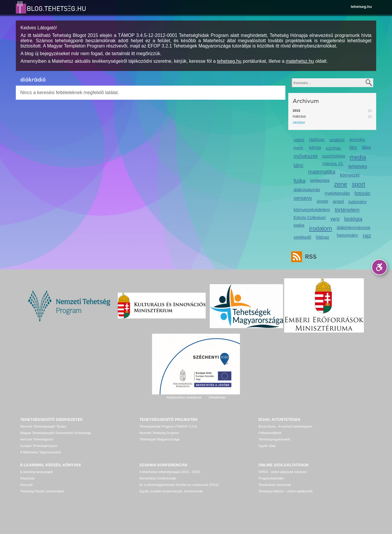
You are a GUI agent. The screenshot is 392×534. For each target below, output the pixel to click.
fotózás (362, 193)
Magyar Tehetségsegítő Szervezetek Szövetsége (56, 433)
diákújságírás (307, 190)
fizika (300, 181)
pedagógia (320, 180)
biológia (353, 219)
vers (335, 219)
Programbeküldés (271, 478)
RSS (309, 257)
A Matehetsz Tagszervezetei (41, 452)
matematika (322, 172)
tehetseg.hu (361, 7)
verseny (303, 198)
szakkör (337, 140)
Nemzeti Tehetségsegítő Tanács (43, 426)
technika (357, 140)
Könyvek (27, 485)
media (358, 157)
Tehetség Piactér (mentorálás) (42, 491)
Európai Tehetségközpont (39, 446)
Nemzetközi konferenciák (158, 478)
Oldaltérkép (217, 397)
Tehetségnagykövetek (274, 439)
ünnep (322, 201)
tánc (299, 165)
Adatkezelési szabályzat (184, 397)
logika (299, 225)
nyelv (298, 148)
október (299, 122)
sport (359, 184)
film (353, 148)
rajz (367, 236)
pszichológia (334, 156)
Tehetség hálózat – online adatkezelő (285, 491)
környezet (350, 175)
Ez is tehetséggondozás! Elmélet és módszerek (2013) (179, 485)
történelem (347, 210)
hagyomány (347, 235)
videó (299, 140)
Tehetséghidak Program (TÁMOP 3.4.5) (168, 426)
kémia (315, 147)
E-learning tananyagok (37, 472)
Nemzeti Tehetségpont (36, 439)
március (299, 116)
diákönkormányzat (353, 228)
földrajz (322, 237)
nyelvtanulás (337, 193)
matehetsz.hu (300, 61)
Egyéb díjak (267, 446)
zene (341, 184)
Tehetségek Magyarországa (160, 439)
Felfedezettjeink (270, 433)
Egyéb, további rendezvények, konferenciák (171, 491)
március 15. (333, 164)
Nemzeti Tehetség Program (159, 433)
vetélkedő (302, 237)
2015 (296, 111)
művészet (306, 156)
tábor (367, 147)
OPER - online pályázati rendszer (283, 472)
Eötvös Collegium (310, 218)
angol (338, 201)
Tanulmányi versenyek (275, 485)
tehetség (358, 166)
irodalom (321, 228)
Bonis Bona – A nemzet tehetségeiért (285, 426)
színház (334, 148)
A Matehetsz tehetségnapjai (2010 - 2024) (170, 472)
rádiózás (317, 140)
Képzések (27, 478)
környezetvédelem (312, 210)
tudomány (357, 202)
